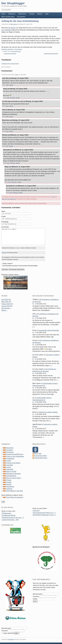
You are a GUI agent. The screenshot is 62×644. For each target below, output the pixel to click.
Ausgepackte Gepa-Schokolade (49, 330)
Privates (9, 480)
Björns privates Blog (8, 17)
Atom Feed (38, 454)
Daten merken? (8, 264)
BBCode (4, 253)
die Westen (12, 28)
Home (3, 14)
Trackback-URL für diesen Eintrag (10, 64)
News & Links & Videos (13, 478)
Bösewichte (10, 448)
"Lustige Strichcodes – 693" (10, 520)
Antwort (11, 85)
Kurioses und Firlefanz (13, 463)
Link (7, 85)
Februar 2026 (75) (7, 304)
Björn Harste (14, 24)
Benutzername (37, 594)
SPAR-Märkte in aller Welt (14, 491)
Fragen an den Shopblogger (15, 456)
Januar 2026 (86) (7, 306)
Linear (16, 75)
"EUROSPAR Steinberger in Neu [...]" (44, 515)
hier (54, 197)
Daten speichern (8, 633)
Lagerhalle (9, 465)
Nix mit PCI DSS (16, 51)
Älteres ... (4, 310)
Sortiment (9, 489)
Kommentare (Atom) (41, 458)
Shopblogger (10, 487)
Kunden (9, 461)
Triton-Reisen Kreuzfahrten (15, 497)
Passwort (36, 596)
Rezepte (9, 484)
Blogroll (40, 14)
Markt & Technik (11, 471)
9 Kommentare (18, 49)
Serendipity (11, 639)
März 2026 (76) (6, 302)
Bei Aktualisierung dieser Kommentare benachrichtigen (20, 266)
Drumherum (10, 452)
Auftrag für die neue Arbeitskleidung (20, 21)
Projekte (9, 482)
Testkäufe (8, 30)
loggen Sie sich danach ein (9, 199)
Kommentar (5, 227)
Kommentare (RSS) (41, 456)
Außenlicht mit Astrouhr (10, 54)
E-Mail (3, 217)
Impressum (12, 14)
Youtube (32, 14)
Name (3, 211)
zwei (3, 30)
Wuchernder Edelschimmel (51, 54)
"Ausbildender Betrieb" (9, 515)
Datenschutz (22, 14)
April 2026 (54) (6, 300)
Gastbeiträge (10, 459)
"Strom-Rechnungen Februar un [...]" (44, 513)
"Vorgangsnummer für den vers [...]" (13, 518)
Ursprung (12, 98)
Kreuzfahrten (21, 17)
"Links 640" (36, 511)
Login (47, 14)
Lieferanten (10, 469)
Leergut (8, 467)
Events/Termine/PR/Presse (15, 454)
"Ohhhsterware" (6, 513)
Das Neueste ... (6, 308)
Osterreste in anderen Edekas (48, 412)
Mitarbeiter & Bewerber (7, 49)
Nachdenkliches (11, 476)
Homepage (5, 222)
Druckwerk (9, 450)
